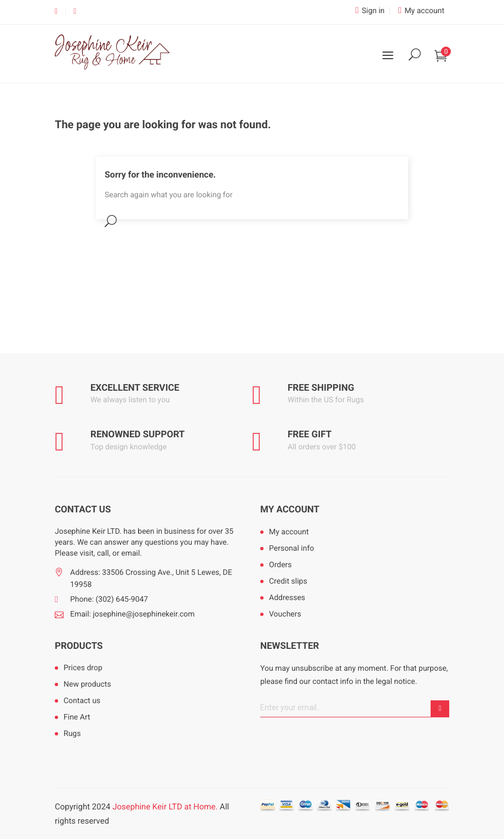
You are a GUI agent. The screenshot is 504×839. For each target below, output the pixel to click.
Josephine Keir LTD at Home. (165, 807)
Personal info (291, 549)
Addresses (287, 598)
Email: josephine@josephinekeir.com (132, 614)
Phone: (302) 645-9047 (109, 600)
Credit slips (288, 581)
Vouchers (285, 614)
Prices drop (83, 668)
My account (290, 510)
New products (87, 684)
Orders (280, 565)
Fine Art (77, 717)
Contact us (82, 701)
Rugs (72, 734)
